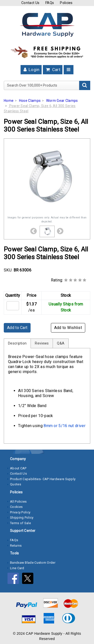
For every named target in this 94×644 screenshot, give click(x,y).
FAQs (50, 3)
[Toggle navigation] (69, 70)
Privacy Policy (20, 512)
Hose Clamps (30, 101)
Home (9, 101)
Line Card (17, 568)
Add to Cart (17, 328)
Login (31, 70)
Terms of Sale (20, 523)
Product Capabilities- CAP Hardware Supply (43, 479)
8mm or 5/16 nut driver (65, 426)
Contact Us (30, 3)
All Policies (18, 502)
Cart (53, 70)
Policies (66, 3)
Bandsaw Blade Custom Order (33, 563)
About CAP (18, 468)
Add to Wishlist (68, 328)
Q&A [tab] (61, 343)
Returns (16, 546)
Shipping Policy (22, 518)
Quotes (16, 484)
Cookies (16, 507)
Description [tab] (17, 343)
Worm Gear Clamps (62, 101)
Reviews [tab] (42, 343)
